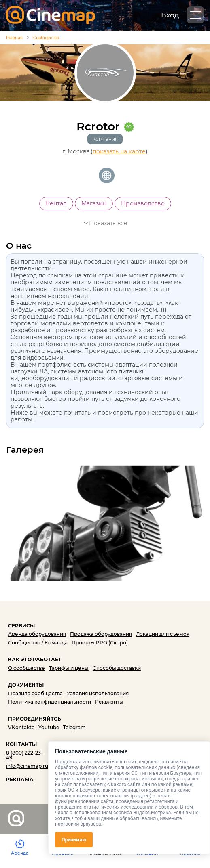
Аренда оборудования (37, 634)
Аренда (20, 853)
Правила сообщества (35, 693)
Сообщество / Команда (38, 643)
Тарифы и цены (69, 668)
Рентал (56, 203)
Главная (14, 38)
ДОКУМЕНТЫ (26, 685)
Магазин (94, 203)
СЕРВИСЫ (21, 626)
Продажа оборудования (101, 634)
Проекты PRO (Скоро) (100, 643)
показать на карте (119, 152)
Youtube (49, 727)
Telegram (74, 727)
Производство (143, 203)
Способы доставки (117, 668)
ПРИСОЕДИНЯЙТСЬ (35, 719)
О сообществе (27, 668)
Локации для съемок (163, 634)
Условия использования (98, 693)
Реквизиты (109, 702)
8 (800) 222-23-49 (24, 755)
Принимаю (74, 840)
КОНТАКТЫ (21, 744)
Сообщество (46, 38)
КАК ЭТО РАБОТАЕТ (35, 659)
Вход (170, 15)
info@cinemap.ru (27, 766)
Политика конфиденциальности (50, 702)
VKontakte (21, 727)
